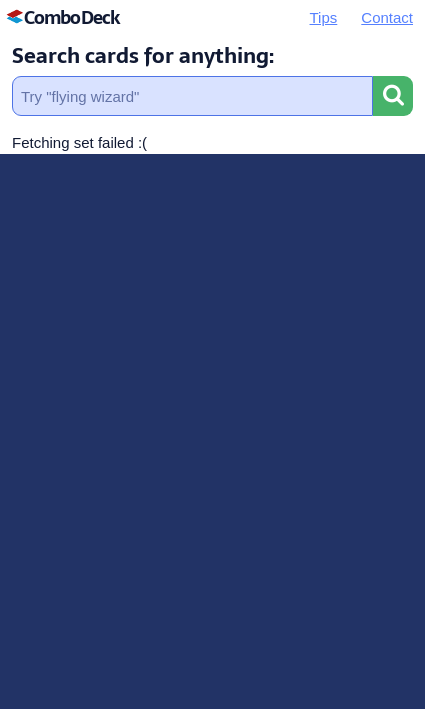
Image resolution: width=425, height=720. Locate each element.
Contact (387, 17)
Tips (324, 17)
